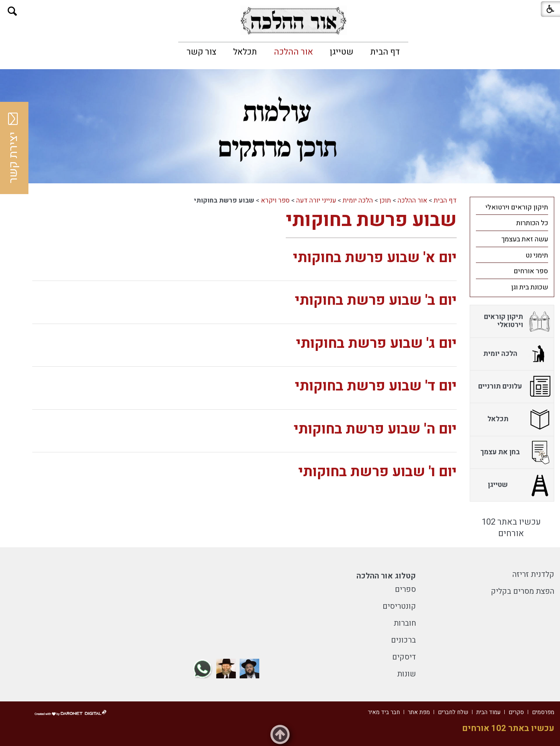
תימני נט (537, 255)
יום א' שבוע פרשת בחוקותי (375, 258)
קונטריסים (399, 606)
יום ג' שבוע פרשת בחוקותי (376, 343)
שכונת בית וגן (530, 287)
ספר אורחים (531, 271)
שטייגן (342, 52)
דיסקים (404, 657)
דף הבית (385, 52)
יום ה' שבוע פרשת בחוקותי (375, 429)
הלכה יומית (358, 200)
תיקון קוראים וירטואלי (517, 207)
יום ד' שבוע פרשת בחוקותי (376, 386)
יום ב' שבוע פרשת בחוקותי (376, 300)
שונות (407, 674)
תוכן (385, 200)
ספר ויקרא (275, 200)
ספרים (405, 589)
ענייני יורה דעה (316, 200)
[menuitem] (385, 52)
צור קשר (201, 52)
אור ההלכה (293, 52)
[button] (12, 11)
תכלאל (245, 52)
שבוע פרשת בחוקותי (371, 220)
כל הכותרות (532, 223)
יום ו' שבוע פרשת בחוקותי (378, 472)
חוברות (405, 623)
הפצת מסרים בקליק (523, 591)
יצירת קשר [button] (13, 148)
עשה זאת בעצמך (525, 239)
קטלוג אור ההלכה (386, 576)
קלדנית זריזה (533, 574)
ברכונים (403, 640)
